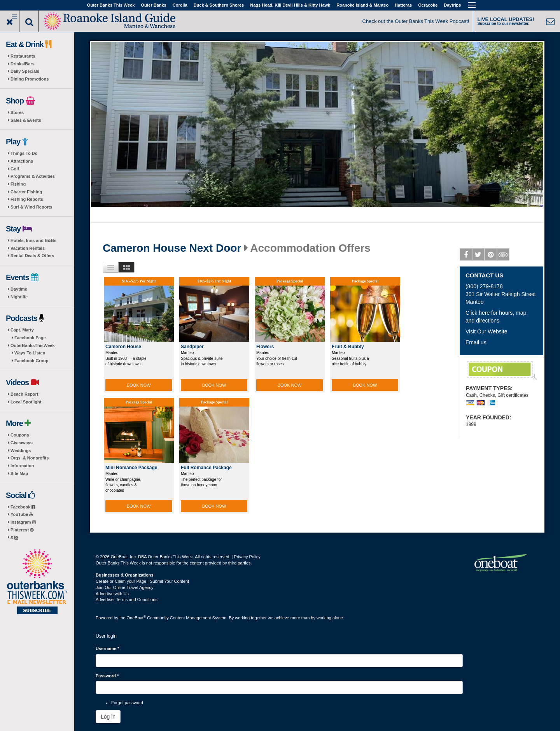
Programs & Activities (33, 176)
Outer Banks (153, 5)
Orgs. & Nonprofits (30, 458)
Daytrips (452, 5)
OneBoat (136, 618)
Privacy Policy (247, 557)
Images (127, 267)
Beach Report (24, 394)
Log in (108, 717)
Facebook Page (30, 338)
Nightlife (19, 297)
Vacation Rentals (28, 248)
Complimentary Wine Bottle (502, 371)
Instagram (23, 522)
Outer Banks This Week (111, 5)
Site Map (19, 473)
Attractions (22, 161)
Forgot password (127, 703)
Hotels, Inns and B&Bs (33, 240)
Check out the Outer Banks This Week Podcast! (416, 21)
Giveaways (22, 443)
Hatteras (403, 5)
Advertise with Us (112, 594)
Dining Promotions (30, 79)
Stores (17, 112)
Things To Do (24, 153)
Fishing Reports (27, 199)
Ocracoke (428, 5)
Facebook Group (31, 361)
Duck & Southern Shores (219, 5)
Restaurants (23, 56)
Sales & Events (26, 120)
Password (107, 676)
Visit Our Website (486, 331)
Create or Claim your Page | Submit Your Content (142, 581)
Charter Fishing (26, 192)
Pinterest (22, 530)
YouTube (22, 514)
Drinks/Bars (23, 64)
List (111, 267)
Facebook (23, 507)
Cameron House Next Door (172, 248)
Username (108, 649)
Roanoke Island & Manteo (362, 5)
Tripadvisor (503, 256)
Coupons (20, 435)
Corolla (180, 5)
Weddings (21, 451)
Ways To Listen (30, 353)
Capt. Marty (22, 330)
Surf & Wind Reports (31, 207)
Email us (476, 342)
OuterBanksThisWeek (33, 345)
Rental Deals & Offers (32, 256)
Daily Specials (25, 71)
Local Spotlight (26, 402)
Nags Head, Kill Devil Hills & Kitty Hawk (290, 5)
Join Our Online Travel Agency (125, 587)
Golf (15, 169)
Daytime (19, 289)
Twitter (479, 256)
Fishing (18, 184)
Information (22, 466)
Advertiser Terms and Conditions (127, 600)
